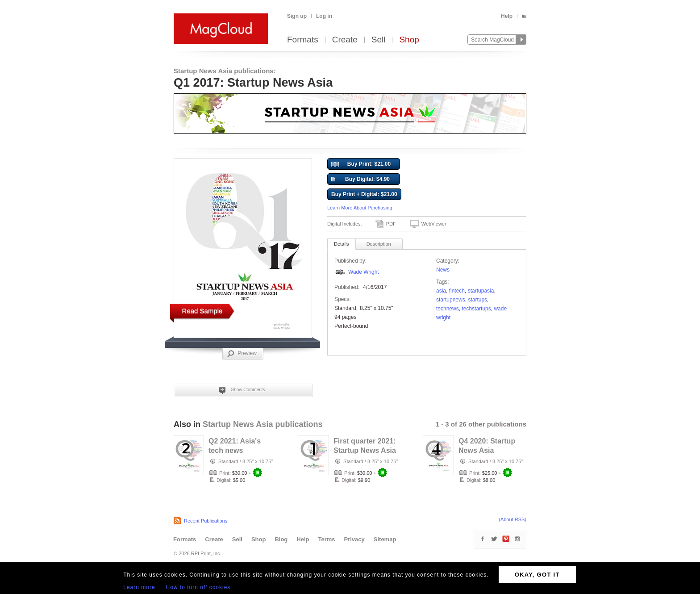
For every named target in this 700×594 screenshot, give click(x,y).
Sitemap (385, 539)
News (443, 270)
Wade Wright (364, 272)
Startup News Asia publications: (225, 71)
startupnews (451, 300)
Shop (409, 40)
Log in (324, 16)
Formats (303, 40)
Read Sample (202, 311)
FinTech (457, 291)
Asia (441, 291)
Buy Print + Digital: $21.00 (364, 194)
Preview (242, 354)
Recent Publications (206, 521)
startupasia (481, 291)
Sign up (297, 16)
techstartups (476, 309)
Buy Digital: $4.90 (360, 180)
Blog (281, 539)
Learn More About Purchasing (360, 208)
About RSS (512, 519)
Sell (379, 40)
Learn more (139, 587)
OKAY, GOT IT (537, 575)
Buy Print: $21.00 (361, 164)
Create (345, 40)
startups (477, 300)
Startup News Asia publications (262, 424)
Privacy (354, 539)
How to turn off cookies (198, 587)
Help (507, 16)
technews (448, 309)
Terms (326, 539)
